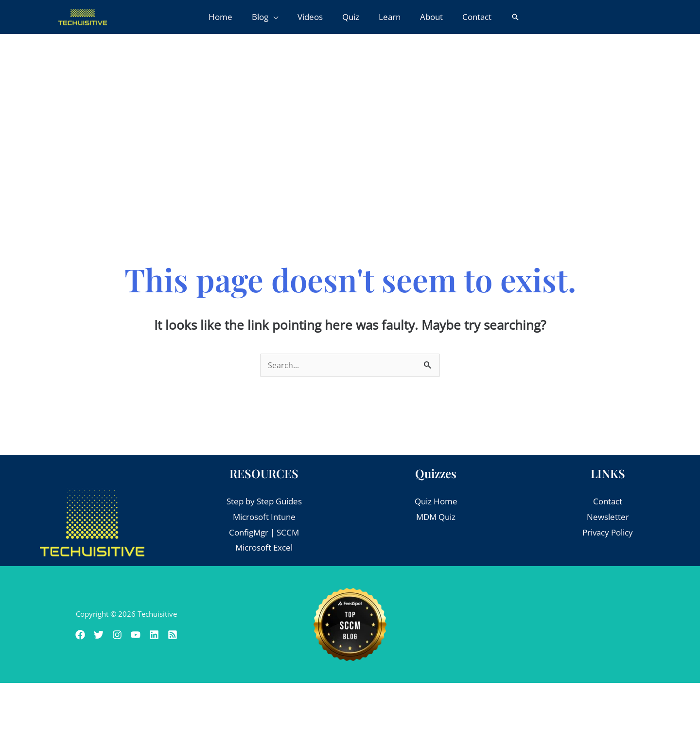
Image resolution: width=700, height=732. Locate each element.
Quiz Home (436, 502)
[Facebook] (66, 635)
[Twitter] (90, 635)
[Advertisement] (350, 107)
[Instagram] (114, 635)
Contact (608, 502)
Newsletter (608, 517)
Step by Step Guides (264, 502)
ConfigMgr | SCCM (264, 533)
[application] (279, 17)
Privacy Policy (608, 533)
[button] (271, 17)
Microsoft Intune (264, 517)
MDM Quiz (436, 517)
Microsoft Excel (264, 548)
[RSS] (187, 635)
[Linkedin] (163, 635)
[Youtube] (139, 635)
